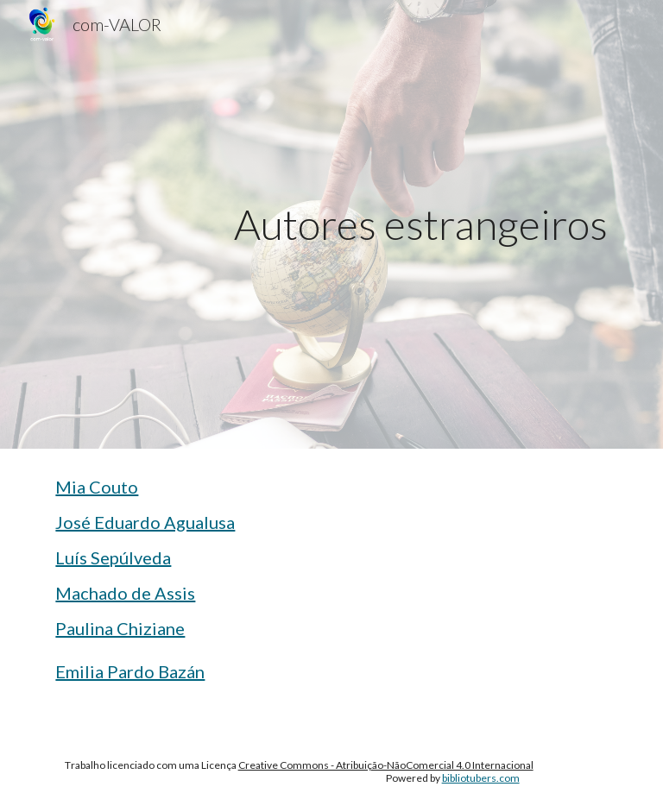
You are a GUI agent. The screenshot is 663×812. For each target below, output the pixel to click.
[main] (379, 225)
